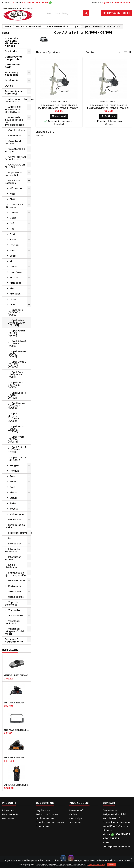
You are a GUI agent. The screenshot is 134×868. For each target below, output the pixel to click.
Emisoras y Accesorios (12, 74)
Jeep (13, 256)
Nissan (14, 299)
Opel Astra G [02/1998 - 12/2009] (17, 343)
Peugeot (15, 465)
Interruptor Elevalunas (13, 550)
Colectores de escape (15, 150)
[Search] (67, 13)
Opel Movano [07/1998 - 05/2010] (14, 417)
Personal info (77, 810)
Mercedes (16, 283)
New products (10, 814)
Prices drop (9, 810)
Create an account (122, 3)
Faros (11, 538)
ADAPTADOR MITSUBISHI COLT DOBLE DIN (17, 730)
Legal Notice (43, 810)
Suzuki (13, 498)
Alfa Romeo (17, 188)
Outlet (9, 86)
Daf (12, 223)
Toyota (14, 509)
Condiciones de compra (50, 822)
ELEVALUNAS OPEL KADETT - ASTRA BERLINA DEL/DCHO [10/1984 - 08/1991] (108, 107)
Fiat (12, 229)
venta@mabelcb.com (116, 847)
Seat (13, 487)
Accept (111, 865)
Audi (12, 194)
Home (6, 33)
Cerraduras (15, 136)
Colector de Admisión (14, 142)
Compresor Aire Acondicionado (16, 158)
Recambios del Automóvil (14, 92)
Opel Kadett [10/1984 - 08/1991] (17, 395)
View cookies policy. (97, 865)
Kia (12, 261)
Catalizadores (17, 130)
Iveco (13, 250)
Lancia (14, 267)
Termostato (15, 610)
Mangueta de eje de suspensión (15, 574)
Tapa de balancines (11, 603)
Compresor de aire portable (14, 58)
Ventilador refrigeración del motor (14, 631)
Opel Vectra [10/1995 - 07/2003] (17, 429)
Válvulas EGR (16, 616)
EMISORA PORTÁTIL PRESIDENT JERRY (17, 785)
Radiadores (15, 586)
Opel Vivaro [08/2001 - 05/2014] (16, 439)
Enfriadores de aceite (15, 526)
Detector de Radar (12, 66)
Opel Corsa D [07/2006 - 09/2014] (16, 385)
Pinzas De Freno (17, 581)
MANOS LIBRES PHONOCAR (17, 675)
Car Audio (11, 51)
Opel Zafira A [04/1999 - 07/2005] (17, 450)
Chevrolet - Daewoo (15, 206)
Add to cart (59, 116)
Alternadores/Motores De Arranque (18, 100)
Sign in (106, 3)
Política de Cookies (47, 814)
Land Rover (16, 272)
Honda (14, 240)
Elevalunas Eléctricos (13, 182)
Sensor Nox (15, 591)
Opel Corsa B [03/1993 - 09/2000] (17, 364)
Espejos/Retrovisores (20, 533)
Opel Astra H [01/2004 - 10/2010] (17, 354)
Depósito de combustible (14, 174)
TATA (13, 503)
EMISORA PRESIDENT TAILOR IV (17, 703)
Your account (79, 803)
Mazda (14, 277)
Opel (13, 304)
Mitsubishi (15, 294)
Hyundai (14, 245)
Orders (73, 814)
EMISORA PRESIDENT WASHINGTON (17, 757)
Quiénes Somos (45, 818)
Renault (14, 471)
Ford (12, 234)
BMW (13, 199)
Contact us (42, 826)
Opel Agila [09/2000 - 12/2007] (15, 312)
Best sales (8, 818)
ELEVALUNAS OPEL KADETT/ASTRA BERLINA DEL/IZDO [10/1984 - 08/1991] (59, 107)
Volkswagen (17, 514)
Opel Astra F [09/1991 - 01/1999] (17, 333)
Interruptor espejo (13, 558)
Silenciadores (16, 597)
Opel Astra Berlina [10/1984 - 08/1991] (17, 323)
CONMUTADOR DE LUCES (15, 166)
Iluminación (12, 80)
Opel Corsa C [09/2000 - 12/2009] (16, 375)
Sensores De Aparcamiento (14, 640)
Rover (13, 476)
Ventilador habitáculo (13, 622)
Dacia (13, 218)
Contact (6, 3)
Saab (13, 482)
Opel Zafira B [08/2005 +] (17, 459)
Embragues (15, 519)
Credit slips (76, 818)
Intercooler (15, 544)
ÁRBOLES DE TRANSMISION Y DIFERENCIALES (13, 109)
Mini (12, 288)
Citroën (14, 212)
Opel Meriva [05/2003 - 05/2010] (16, 406)
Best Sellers (10, 650)
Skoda (13, 492)
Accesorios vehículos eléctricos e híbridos (12, 42)
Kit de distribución (11, 566)
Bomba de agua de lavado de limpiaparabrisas (14, 121)
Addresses (76, 822)
